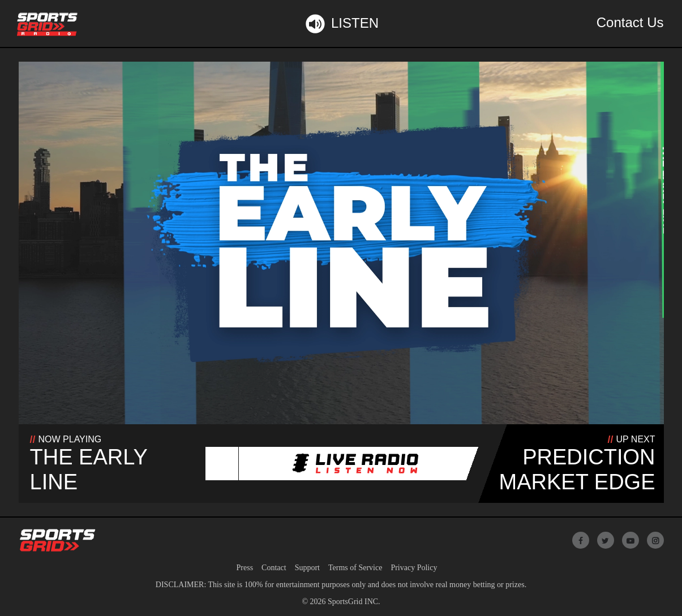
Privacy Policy (414, 568)
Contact (274, 568)
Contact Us (630, 22)
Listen (341, 24)
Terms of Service (355, 568)
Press (245, 568)
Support (307, 568)
